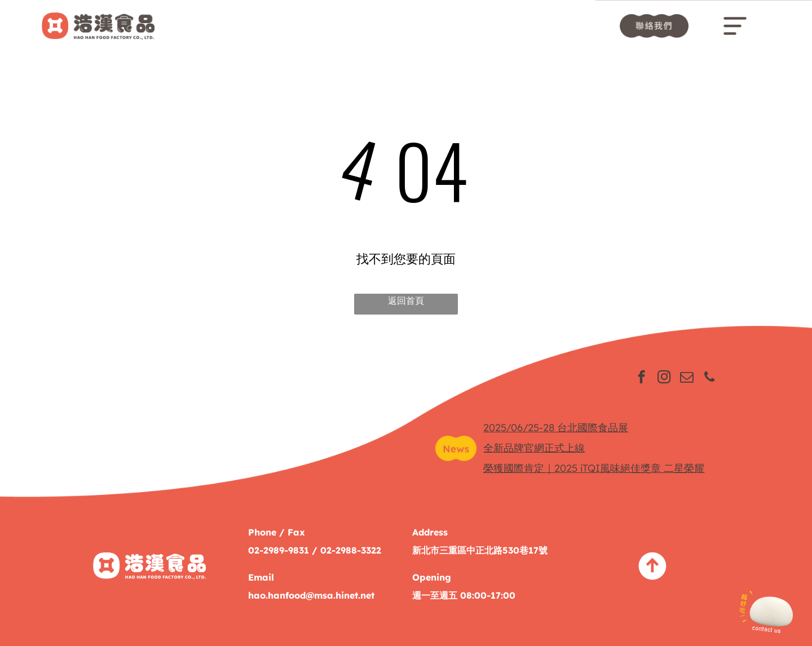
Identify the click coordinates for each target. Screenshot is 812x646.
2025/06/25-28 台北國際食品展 (556, 428)
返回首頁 (406, 300)
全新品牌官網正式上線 (534, 448)
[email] (687, 378)
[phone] (709, 378)
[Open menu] (735, 26)
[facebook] (641, 378)
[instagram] (664, 378)
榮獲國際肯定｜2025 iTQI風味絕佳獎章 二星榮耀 (594, 468)
